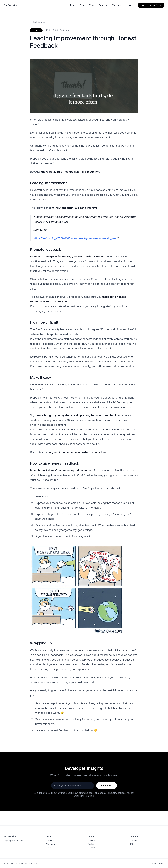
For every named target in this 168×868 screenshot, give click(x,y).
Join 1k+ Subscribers (151, 5)
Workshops (117, 5)
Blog (82, 5)
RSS (132, 844)
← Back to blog (38, 22)
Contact (133, 841)
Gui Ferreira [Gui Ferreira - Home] (10, 5)
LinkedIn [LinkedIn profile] (92, 841)
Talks (92, 5)
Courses (103, 5)
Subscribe (107, 786)
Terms (162, 863)
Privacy (153, 863)
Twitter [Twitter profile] (91, 844)
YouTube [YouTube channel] (92, 848)
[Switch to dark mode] (130, 5)
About (73, 5)
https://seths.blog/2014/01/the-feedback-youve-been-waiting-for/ (75, 238)
